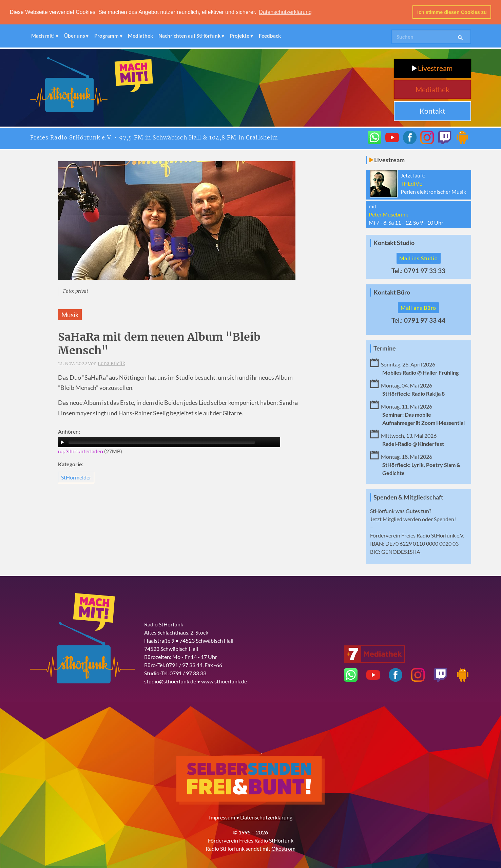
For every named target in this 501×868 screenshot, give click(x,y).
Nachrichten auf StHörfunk (189, 36)
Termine (385, 348)
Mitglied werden (402, 519)
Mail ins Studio (419, 258)
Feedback (270, 36)
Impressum (222, 817)
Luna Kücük (111, 364)
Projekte (239, 36)
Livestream (432, 68)
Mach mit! (43, 36)
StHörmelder (76, 477)
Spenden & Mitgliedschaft (408, 497)
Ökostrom (283, 848)
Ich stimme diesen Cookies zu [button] (452, 12)
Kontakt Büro (392, 292)
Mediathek (140, 36)
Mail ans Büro (418, 308)
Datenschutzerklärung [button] (285, 12)
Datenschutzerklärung (266, 817)
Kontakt (432, 111)
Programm (107, 36)
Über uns (75, 36)
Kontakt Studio (394, 243)
